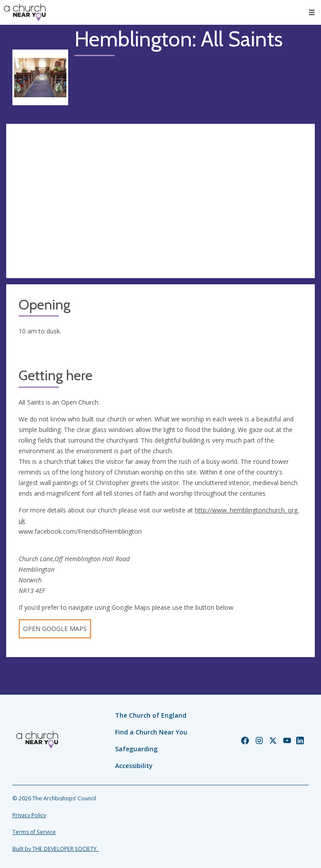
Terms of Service (34, 832)
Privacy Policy (29, 815)
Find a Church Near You (151, 732)
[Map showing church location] (160, 201)
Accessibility (134, 766)
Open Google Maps (55, 629)
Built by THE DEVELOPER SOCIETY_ (56, 849)
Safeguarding (136, 749)
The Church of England (151, 715)
